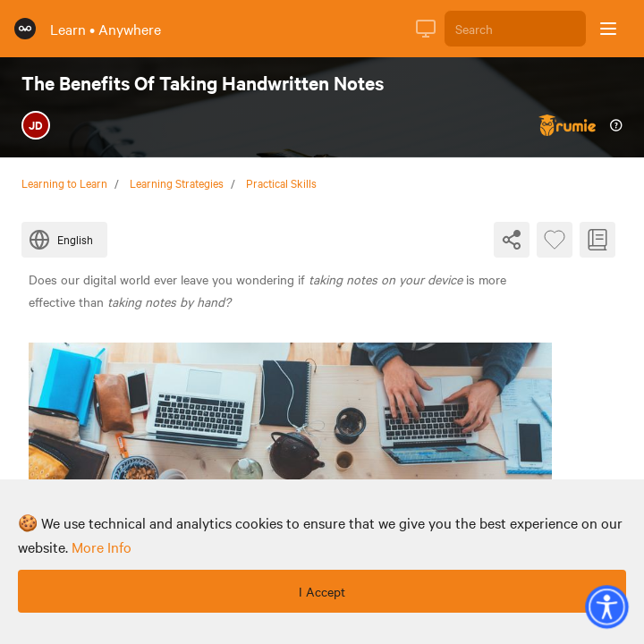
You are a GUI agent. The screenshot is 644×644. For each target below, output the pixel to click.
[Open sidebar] (608, 29)
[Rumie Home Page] (25, 29)
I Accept (322, 591)
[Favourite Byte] (555, 240)
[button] (606, 606)
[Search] (515, 29)
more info (102, 547)
